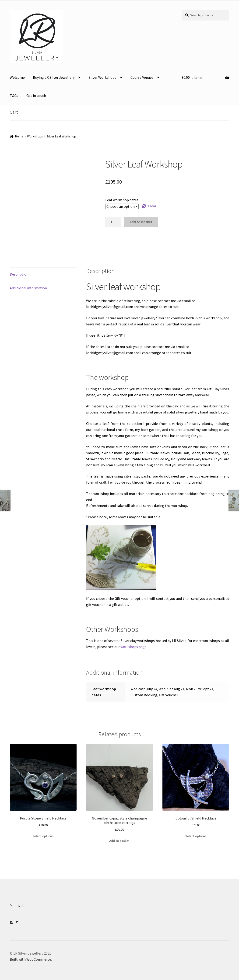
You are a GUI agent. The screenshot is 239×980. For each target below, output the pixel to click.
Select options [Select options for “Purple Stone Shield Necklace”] (43, 830)
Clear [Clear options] (152, 206)
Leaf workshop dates (122, 200)
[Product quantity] (113, 222)
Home (19, 136)
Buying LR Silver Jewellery (54, 77)
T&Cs (14, 96)
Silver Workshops (102, 77)
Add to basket (141, 222)
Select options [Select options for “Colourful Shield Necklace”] (196, 830)
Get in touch (36, 96)
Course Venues (142, 77)
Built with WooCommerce (30, 953)
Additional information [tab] (28, 282)
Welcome (17, 77)
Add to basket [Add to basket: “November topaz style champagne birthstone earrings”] (119, 835)
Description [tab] (19, 268)
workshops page (133, 641)
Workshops (35, 136)
